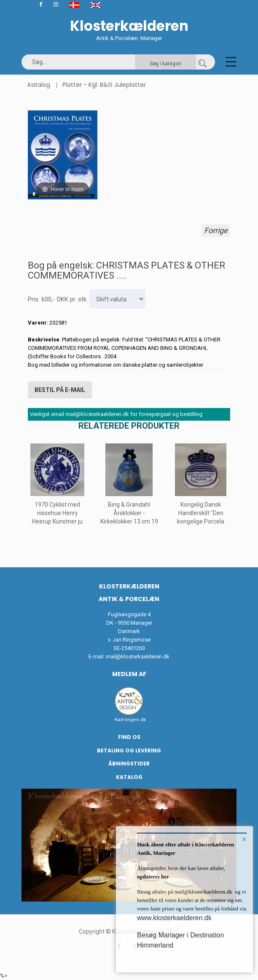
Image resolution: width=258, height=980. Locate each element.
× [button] (244, 839)
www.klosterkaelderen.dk (174, 918)
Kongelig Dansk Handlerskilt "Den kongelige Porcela (201, 513)
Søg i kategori (165, 64)
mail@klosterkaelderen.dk (138, 656)
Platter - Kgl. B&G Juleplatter (104, 85)
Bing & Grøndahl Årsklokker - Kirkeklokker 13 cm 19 (129, 513)
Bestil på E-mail (60, 390)
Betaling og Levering (129, 750)
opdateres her (153, 877)
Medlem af (129, 674)
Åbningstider (129, 764)
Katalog (39, 85)
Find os (129, 737)
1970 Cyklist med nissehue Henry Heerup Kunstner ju (57, 513)
